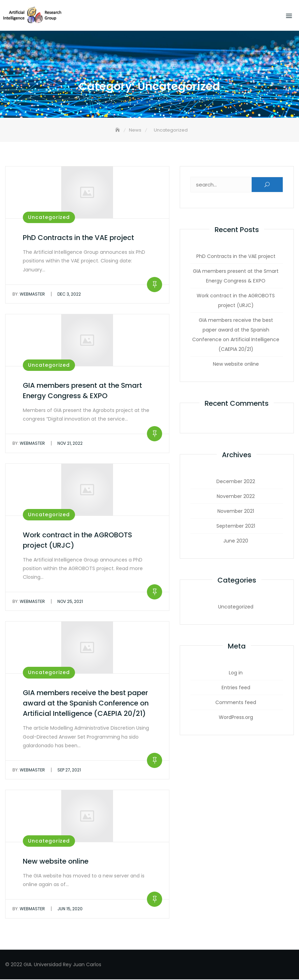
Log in (236, 674)
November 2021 (236, 512)
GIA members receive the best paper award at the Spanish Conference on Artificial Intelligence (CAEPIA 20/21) (86, 704)
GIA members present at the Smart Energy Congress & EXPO (236, 277)
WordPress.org (236, 718)
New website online (56, 862)
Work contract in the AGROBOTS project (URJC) (236, 301)
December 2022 (236, 482)
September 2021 (236, 527)
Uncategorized (49, 218)
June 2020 (236, 542)
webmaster (29, 295)
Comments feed (236, 703)
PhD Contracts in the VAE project (78, 239)
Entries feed (236, 689)
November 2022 (236, 497)
